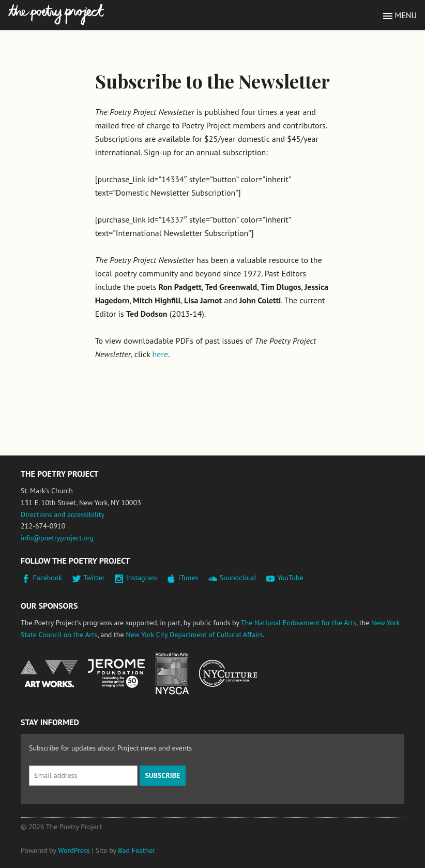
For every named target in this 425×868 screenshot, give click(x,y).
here (160, 354)
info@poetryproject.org (57, 538)
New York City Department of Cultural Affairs (194, 635)
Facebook (48, 578)
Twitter (94, 578)
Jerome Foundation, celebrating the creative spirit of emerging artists (116, 673)
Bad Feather (136, 850)
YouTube (290, 578)
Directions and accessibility (63, 514)
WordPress (74, 850)
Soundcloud (238, 578)
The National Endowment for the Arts (299, 623)
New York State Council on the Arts (172, 674)
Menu (406, 15)
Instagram (142, 578)
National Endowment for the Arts (49, 674)
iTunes (188, 578)
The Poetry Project (56, 15)
